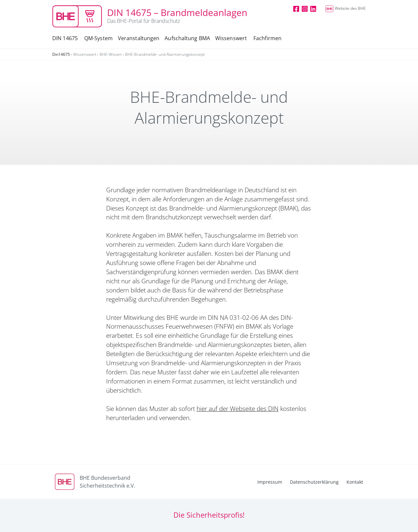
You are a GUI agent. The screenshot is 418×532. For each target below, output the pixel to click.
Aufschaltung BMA (187, 38)
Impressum (270, 482)
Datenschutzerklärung (314, 482)
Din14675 (61, 54)
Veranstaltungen (139, 38)
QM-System (98, 38)
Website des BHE (346, 8)
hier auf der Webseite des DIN (238, 409)
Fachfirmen (267, 38)
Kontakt (355, 482)
